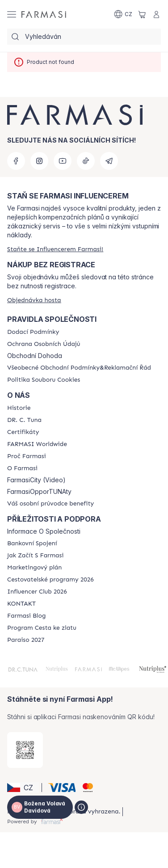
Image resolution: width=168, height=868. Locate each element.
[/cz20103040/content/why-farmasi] (27, 456)
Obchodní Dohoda (35, 356)
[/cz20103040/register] (55, 249)
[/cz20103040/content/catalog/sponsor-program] (42, 628)
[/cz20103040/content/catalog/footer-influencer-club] (37, 592)
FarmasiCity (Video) (36, 480)
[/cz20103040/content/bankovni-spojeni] (32, 544)
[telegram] (109, 161)
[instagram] (39, 161)
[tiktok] (86, 161)
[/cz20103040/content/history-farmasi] (19, 408)
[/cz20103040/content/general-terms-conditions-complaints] (79, 368)
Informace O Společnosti (44, 531)
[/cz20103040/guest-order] (34, 300)
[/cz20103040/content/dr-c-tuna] (24, 420)
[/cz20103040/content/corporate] (37, 444)
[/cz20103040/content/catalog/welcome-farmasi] (50, 504)
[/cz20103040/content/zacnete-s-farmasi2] (36, 556)
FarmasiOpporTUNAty (39, 492)
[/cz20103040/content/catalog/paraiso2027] (26, 640)
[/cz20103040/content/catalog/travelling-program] (50, 580)
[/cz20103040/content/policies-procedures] (44, 344)
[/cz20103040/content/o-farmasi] (22, 468)
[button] (23, 788)
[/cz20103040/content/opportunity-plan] (34, 568)
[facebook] (16, 161)
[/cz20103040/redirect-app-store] (25, 750)
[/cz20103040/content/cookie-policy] (44, 380)
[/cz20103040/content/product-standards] (23, 432)
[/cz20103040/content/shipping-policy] (33, 332)
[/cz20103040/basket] (142, 14)
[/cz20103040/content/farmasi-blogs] (26, 616)
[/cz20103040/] (44, 14)
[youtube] (63, 161)
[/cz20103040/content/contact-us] (21, 604)
